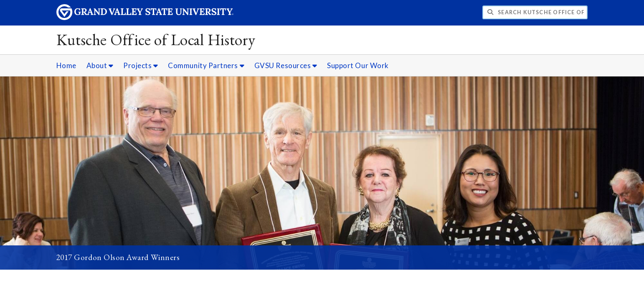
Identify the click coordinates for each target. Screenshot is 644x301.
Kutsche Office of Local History (156, 40)
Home (66, 65)
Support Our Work (358, 65)
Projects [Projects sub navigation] (141, 65)
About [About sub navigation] (100, 65)
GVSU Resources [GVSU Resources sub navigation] (286, 65)
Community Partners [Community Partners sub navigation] (206, 65)
